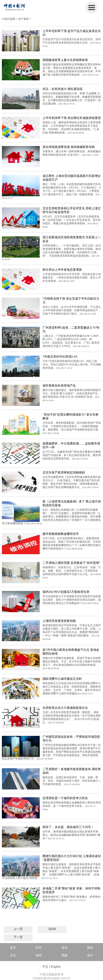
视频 (64, 955)
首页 (13, 948)
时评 (39, 948)
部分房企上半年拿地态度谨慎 (62, 270)
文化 (13, 955)
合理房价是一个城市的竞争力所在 (65, 798)
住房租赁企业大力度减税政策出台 (65, 708)
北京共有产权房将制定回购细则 (64, 472)
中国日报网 (9, 19)
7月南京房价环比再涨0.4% (60, 357)
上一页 (18, 929)
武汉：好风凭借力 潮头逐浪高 (63, 89)
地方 (90, 955)
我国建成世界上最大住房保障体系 (65, 60)
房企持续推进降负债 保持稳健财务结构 (69, 147)
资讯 (64, 948)
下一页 (18, 937)
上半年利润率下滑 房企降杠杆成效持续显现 (72, 118)
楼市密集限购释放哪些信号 (61, 534)
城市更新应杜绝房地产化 (59, 386)
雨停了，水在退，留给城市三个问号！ (68, 827)
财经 (90, 948)
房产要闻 (23, 19)
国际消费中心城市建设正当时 (62, 679)
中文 (45, 967)
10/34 (52, 929)
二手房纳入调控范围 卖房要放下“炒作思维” (71, 563)
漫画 (39, 955)
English (56, 967)
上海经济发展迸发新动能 (59, 621)
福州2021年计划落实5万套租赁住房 (66, 592)
